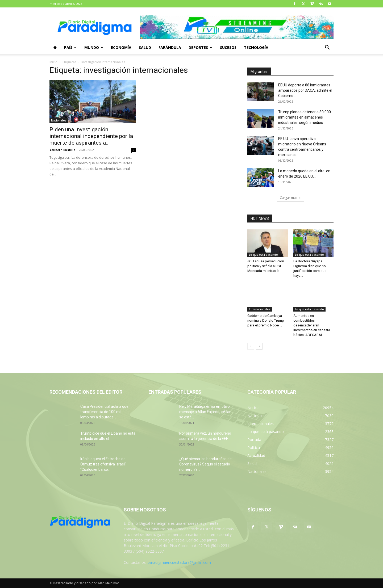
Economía (121, 47)
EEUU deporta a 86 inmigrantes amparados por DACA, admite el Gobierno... (305, 90)
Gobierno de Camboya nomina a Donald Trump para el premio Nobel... (266, 320)
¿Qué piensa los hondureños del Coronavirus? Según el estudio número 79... (206, 464)
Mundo (94, 47)
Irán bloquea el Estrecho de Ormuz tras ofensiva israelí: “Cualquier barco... (103, 464)
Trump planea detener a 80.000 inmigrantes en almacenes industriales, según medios (305, 117)
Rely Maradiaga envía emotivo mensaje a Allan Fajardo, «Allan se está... (205, 412)
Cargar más (290, 198)
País (70, 47)
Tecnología (256, 47)
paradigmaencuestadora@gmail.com (179, 562)
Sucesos (228, 47)
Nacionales (59, 120)
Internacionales (260, 309)
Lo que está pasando (263, 255)
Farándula (170, 47)
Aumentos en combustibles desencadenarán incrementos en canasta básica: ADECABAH (312, 325)
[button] (327, 48)
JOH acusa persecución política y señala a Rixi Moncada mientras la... (266, 266)
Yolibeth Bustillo (62, 150)
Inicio (53, 62)
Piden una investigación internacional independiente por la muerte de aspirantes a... (91, 136)
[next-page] (259, 346)
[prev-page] (251, 346)
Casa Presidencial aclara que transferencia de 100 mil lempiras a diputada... (104, 412)
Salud (145, 47)
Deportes (200, 47)
